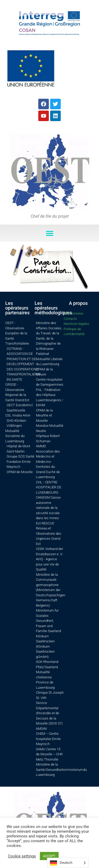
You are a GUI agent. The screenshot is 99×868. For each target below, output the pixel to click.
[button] (49, 233)
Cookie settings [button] (22, 856)
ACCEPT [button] (49, 856)
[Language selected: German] (68, 863)
